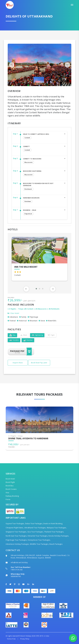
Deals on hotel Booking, (53, 524)
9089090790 (16, 576)
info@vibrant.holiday (19, 562)
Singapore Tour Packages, (16, 532)
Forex (8, 499)
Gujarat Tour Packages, (15, 524)
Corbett (42, 149)
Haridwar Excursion (42, 200)
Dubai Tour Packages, (34, 524)
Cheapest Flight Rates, (15, 528)
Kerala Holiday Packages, (59, 536)
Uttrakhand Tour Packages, (35, 528)
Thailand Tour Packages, (54, 532)
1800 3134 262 (17, 570)
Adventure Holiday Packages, (18, 544)
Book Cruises (11, 489)
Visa (7, 493)
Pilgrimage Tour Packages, (16, 540)
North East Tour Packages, (16, 536)
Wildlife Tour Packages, (39, 544)
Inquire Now (18, 363)
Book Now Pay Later (39, 363)
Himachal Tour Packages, (38, 536)
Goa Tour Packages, (36, 532)
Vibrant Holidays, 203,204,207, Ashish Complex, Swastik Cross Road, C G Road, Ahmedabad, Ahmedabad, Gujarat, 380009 (40, 557)
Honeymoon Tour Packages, (39, 540)
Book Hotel (10, 479)
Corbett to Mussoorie (42, 161)
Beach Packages (56, 544)
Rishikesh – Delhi (42, 213)
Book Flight (10, 482)
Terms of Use (11, 639)
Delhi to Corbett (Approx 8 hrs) (42, 137)
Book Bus (10, 486)
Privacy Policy (25, 639)
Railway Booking (12, 496)
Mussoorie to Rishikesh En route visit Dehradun (42, 187)
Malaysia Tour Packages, (57, 528)
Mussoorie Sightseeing (42, 173)
